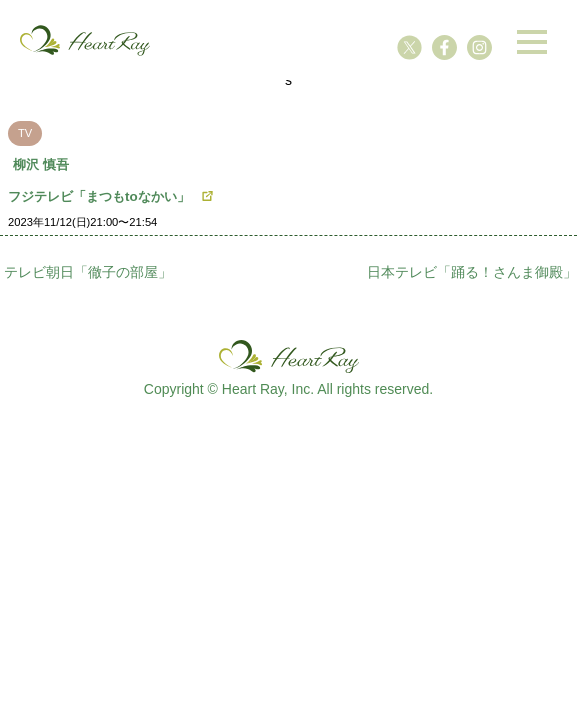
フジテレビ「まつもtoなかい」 (99, 196)
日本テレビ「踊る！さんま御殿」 (472, 272)
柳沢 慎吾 (41, 164)
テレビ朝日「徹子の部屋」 (88, 272)
